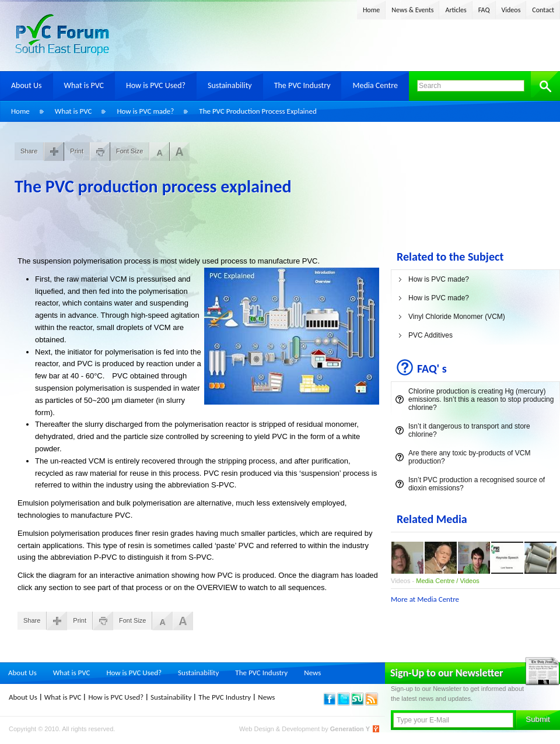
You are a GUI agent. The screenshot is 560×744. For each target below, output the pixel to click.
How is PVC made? (145, 111)
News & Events (412, 10)
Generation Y (350, 729)
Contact (543, 10)
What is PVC (84, 85)
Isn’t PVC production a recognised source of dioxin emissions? (477, 484)
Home (371, 10)
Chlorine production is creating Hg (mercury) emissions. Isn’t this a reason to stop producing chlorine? (481, 399)
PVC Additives (430, 335)
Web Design (258, 729)
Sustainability (230, 85)
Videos (511, 10)
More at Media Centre (425, 599)
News (312, 673)
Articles (456, 10)
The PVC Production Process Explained (258, 111)
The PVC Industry (302, 85)
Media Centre (375, 85)
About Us (27, 85)
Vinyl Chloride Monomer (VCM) (457, 317)
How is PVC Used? (156, 85)
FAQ (484, 10)
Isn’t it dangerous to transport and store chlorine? (469, 430)
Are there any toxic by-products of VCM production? (469, 457)
